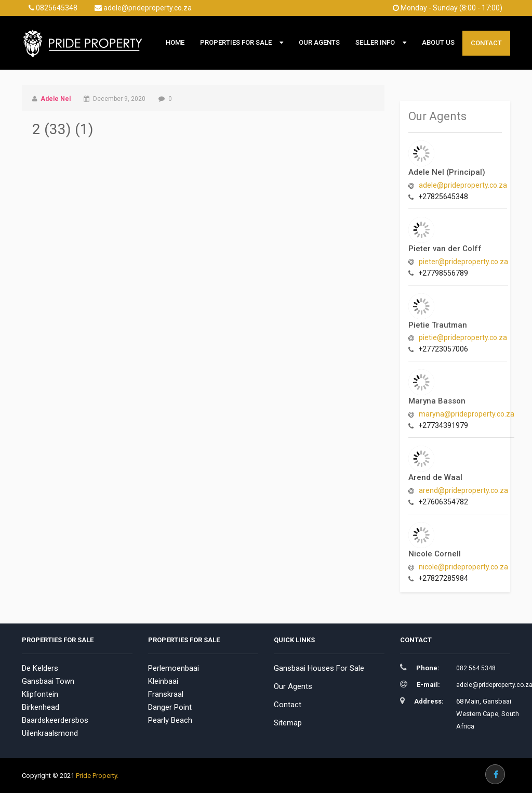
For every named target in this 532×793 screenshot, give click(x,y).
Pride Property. (97, 776)
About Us (438, 42)
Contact (486, 43)
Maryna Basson (437, 401)
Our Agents (319, 42)
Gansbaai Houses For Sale (319, 668)
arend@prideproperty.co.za (463, 490)
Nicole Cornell (435, 554)
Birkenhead (41, 707)
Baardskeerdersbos (55, 720)
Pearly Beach (170, 720)
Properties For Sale (236, 42)
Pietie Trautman (438, 325)
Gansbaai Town (48, 681)
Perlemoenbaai (174, 668)
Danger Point (170, 707)
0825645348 (53, 8)
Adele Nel (56, 99)
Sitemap (288, 723)
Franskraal (166, 694)
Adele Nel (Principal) (447, 172)
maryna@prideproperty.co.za (467, 414)
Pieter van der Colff (445, 249)
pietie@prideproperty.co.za (463, 337)
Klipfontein (40, 694)
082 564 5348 (476, 668)
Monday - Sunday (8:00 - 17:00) (448, 8)
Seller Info (375, 42)
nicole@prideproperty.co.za (463, 567)
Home (175, 42)
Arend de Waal (435, 477)
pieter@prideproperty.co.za (463, 262)
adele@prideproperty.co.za (143, 8)
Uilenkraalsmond (50, 733)
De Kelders (40, 668)
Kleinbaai (163, 681)
